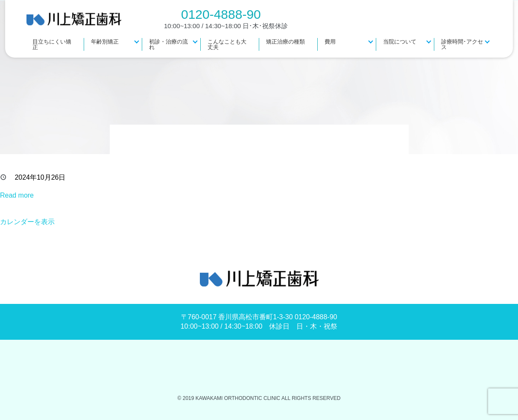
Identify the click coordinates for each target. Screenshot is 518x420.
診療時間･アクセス (462, 44)
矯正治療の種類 (285, 42)
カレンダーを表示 (27, 222)
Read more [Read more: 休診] (17, 195)
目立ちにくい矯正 (52, 44)
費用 (330, 42)
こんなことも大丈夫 (227, 44)
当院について (400, 42)
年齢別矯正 (105, 42)
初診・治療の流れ (168, 44)
